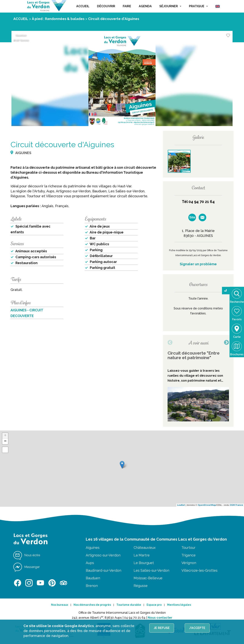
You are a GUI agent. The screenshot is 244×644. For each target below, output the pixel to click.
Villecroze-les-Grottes (199, 570)
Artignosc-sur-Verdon (103, 555)
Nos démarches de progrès (92, 605)
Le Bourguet (144, 563)
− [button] (5, 441)
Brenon (92, 586)
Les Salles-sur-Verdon (151, 570)
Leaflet (181, 505)
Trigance (189, 555)
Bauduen (93, 578)
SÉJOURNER (170, 6)
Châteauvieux (145, 548)
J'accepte (197, 628)
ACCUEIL (83, 6)
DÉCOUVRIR (106, 6)
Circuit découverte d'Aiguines (114, 19)
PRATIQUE (198, 6)
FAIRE (127, 6)
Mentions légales (179, 605)
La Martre (142, 555)
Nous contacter (160, 618)
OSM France (236, 505)
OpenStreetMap (207, 505)
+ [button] (5, 436)
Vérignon (189, 563)
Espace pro (154, 605)
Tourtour (188, 548)
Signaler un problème (198, 264)
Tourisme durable (129, 605)
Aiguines (93, 548)
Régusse (141, 586)
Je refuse (162, 628)
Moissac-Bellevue (148, 578)
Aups (90, 563)
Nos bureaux (60, 605)
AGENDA (145, 6)
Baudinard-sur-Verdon (104, 570)
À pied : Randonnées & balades (58, 19)
